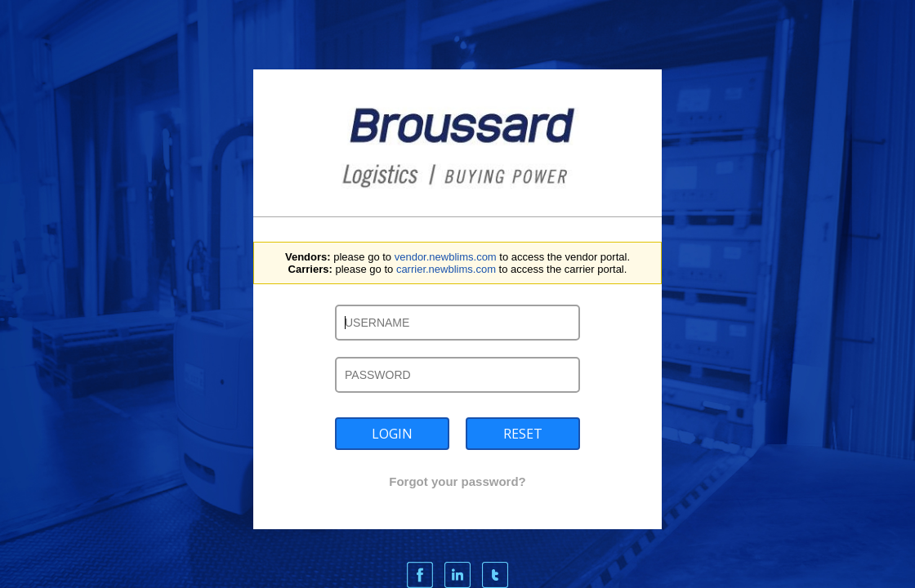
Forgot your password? (457, 481)
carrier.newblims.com (446, 269)
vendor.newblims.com (446, 257)
